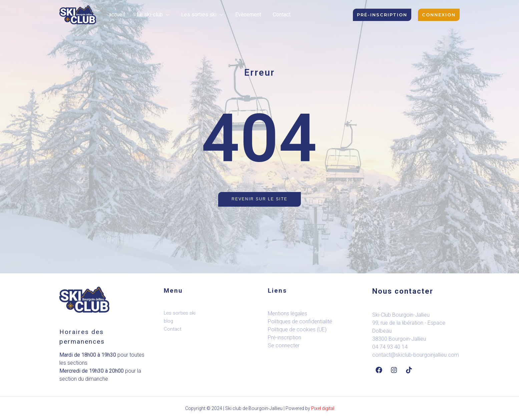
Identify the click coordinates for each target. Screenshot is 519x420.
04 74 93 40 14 (390, 347)
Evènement (244, 14)
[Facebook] (379, 370)
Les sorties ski (196, 14)
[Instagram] (394, 370)
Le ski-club (148, 14)
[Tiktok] (409, 370)
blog (169, 321)
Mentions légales (288, 313)
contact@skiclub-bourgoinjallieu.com (416, 355)
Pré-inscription (285, 337)
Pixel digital (323, 408)
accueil (116, 14)
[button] (382, 15)
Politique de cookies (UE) (297, 329)
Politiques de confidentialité (300, 321)
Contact (277, 14)
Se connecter (284, 345)
